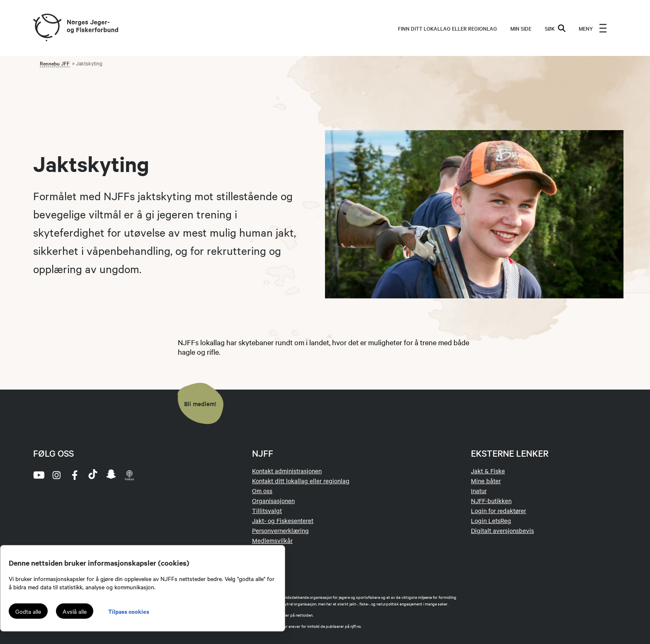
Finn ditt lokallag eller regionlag (447, 28)
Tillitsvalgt (267, 511)
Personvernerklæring (280, 530)
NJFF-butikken (491, 501)
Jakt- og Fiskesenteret (283, 521)
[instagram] (56, 475)
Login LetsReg (491, 521)
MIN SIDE (521, 28)
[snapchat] (111, 475)
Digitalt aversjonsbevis (502, 530)
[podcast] (129, 475)
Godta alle (28, 611)
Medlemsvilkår (272, 540)
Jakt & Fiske (488, 471)
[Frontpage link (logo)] (47, 28)
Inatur (479, 491)
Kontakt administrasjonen (287, 471)
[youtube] (38, 475)
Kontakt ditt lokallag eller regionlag (301, 481)
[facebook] (75, 475)
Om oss (262, 491)
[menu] (593, 28)
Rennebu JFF (55, 63)
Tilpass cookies (129, 611)
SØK (555, 28)
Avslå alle (75, 611)
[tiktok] (93, 475)
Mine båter (486, 481)
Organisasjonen (273, 501)
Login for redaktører (498, 511)
